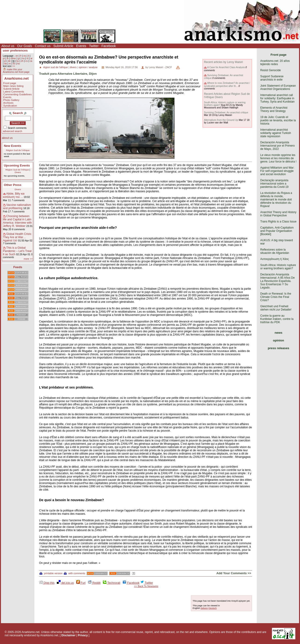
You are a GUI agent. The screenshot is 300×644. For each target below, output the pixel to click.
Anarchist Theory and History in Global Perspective (278, 214)
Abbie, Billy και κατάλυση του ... (14, 195)
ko (19, 64)
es (25, 56)
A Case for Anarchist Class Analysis (226, 67)
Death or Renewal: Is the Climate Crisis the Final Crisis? (276, 297)
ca (31, 61)
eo (14, 64)
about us (7, 138)
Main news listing (13, 86)
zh (22, 61)
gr (19, 58)
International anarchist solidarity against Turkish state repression (276, 133)
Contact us (43, 46)
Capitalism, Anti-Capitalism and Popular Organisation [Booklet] (277, 231)
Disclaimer (68, 635)
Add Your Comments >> (234, 573)
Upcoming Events (17, 165)
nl (28, 58)
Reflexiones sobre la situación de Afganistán (275, 251)
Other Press (13, 185)
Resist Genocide (271, 70)
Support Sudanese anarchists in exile (272, 78)
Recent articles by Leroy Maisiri (223, 62)
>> (14, 66)
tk (8, 58)
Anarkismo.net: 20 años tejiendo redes (275, 63)
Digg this (47, 583)
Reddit (94, 583)
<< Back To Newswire (146, 586)
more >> (28, 259)
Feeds (18, 267)
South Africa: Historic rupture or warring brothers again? (278, 267)
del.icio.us (65, 583)
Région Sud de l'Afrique (18, 150)
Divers (18, 172)
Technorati (112, 583)
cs (26, 61)
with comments (74, 573)
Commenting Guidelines (18, 94)
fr (21, 56)
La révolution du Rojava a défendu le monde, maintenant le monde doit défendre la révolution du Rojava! (276, 200)
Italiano (204, 608)
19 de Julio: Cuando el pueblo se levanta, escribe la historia (278, 120)
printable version (51, 573)
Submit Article (63, 46)
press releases (278, 348)
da (5, 64)
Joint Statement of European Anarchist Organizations (278, 87)
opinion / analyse (88, 67)
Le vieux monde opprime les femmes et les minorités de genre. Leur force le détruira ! (278, 158)
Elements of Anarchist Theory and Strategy (274, 109)
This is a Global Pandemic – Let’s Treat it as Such (17, 251)
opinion (278, 340)
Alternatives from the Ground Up (221, 120)
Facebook (109, 46)
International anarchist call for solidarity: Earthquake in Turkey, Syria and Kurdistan (277, 98)
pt (4, 58)
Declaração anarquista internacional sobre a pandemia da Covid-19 (274, 184)
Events (81, 46)
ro (10, 64)
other (13, 58)
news (279, 333)
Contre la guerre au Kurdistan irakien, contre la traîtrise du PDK (277, 319)
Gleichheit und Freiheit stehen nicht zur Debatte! (276, 308)
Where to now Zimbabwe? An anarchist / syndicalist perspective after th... (227, 84)
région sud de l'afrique (55, 67)
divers (73, 67)
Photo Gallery (11, 100)
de (9, 61)
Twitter (94, 46)
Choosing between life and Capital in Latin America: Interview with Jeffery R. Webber (17, 221)
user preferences (15, 50)
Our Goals (25, 46)
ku (18, 61)
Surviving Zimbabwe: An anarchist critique (226, 113)
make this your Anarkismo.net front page (16, 71)
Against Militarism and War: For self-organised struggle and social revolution (277, 171)
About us (8, 46)
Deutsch (213, 608)
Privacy (83, 635)
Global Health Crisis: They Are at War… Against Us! (17, 237)
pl (5, 61)
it (29, 56)
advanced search (13, 131)
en (17, 56)
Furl (81, 583)
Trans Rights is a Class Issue (278, 222)
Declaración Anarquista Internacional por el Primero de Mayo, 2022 (277, 146)
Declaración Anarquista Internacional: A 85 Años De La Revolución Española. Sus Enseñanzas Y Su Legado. (277, 281)
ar (31, 58)
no (23, 58)
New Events (13, 146)
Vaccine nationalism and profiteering (17, 207)
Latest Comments (14, 92)
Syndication (10, 106)
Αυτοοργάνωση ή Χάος (275, 259)
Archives (8, 103)
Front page (10, 83)
